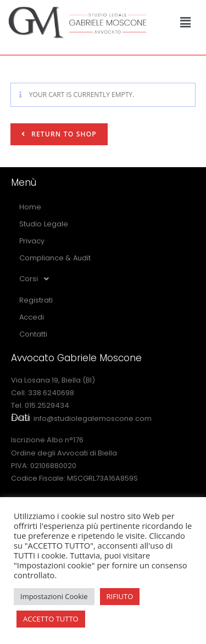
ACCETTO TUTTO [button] (51, 619)
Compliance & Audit (55, 258)
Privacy (32, 241)
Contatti (33, 334)
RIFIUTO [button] (120, 596)
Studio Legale (44, 224)
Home (30, 207)
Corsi (37, 279)
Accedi (32, 317)
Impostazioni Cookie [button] (54, 596)
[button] (185, 22)
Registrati (36, 300)
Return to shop (63, 134)
